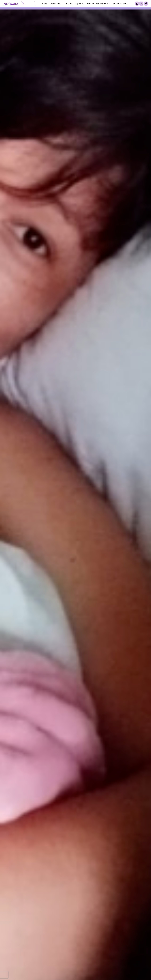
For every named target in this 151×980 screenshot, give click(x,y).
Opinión (80, 4)
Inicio (44, 4)
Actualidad (56, 4)
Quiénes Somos (121, 4)
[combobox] (28, 4)
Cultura (68, 4)
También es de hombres (98, 4)
